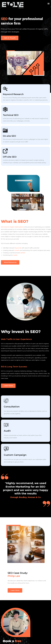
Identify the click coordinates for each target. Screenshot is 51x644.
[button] (48, 3)
